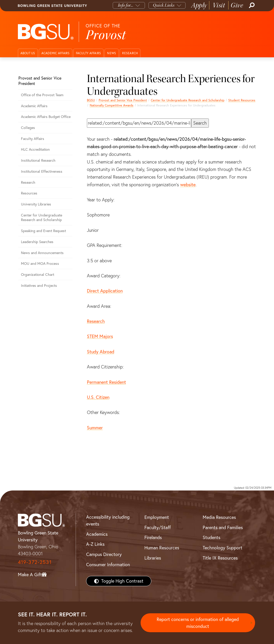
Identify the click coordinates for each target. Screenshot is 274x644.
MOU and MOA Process (40, 264)
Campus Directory (104, 554)
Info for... (126, 5)
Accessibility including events (108, 520)
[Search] (251, 5)
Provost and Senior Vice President (123, 100)
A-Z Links (95, 544)
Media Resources (219, 517)
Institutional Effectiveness (42, 171)
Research (130, 53)
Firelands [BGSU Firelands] (153, 537)
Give (237, 5)
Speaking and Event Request (43, 231)
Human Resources (162, 548)
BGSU (91, 100)
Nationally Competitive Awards (112, 105)
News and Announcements (42, 253)
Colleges (28, 128)
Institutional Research (38, 160)
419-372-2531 (35, 562)
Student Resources (242, 100)
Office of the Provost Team (42, 95)
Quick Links (164, 5)
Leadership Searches (37, 242)
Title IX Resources (220, 558)
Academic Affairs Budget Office (46, 117)
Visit (219, 5)
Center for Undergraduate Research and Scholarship (188, 100)
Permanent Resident (106, 382)
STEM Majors (100, 336)
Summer (95, 428)
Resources (29, 193)
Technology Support (222, 548)
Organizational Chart (38, 275)
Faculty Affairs (89, 53)
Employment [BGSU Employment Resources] (157, 517)
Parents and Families (223, 527)
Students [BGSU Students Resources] (212, 537)
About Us (28, 53)
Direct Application (105, 291)
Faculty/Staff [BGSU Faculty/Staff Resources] (158, 527)
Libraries (153, 558)
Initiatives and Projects (39, 286)
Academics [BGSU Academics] (97, 534)
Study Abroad (101, 352)
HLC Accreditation (35, 149)
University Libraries (36, 204)
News (112, 53)
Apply (199, 5)
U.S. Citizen (98, 397)
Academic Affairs (56, 53)
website (188, 185)
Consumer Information (108, 565)
